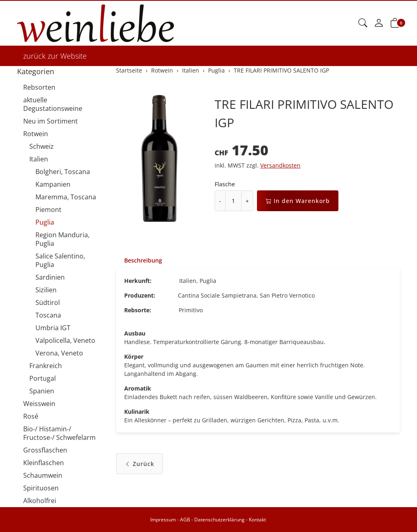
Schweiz (42, 146)
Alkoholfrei (40, 501)
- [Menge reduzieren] (220, 201)
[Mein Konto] (379, 23)
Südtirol (48, 302)
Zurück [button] (139, 464)
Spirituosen (41, 488)
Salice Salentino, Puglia (60, 260)
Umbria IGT (53, 328)
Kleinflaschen (44, 463)
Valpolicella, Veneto (65, 340)
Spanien (42, 391)
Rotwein (36, 134)
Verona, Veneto (59, 353)
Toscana (48, 315)
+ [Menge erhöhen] (247, 201)
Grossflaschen (45, 450)
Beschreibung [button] (143, 260)
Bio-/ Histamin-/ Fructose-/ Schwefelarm (59, 433)
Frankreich (46, 366)
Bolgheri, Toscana (63, 172)
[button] (363, 23)
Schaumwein (43, 475)
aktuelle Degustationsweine (53, 104)
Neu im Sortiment (50, 121)
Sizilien (46, 290)
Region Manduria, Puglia (63, 239)
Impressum (163, 520)
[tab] (139, 260)
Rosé (31, 416)
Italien (39, 159)
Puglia (45, 222)
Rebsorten (39, 87)
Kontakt (257, 520)
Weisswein (39, 404)
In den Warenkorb (298, 201)
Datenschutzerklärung (219, 520)
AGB (185, 520)
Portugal (43, 378)
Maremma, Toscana (66, 197)
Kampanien (53, 184)
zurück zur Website (55, 56)
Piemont (48, 210)
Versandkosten (280, 165)
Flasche (225, 184)
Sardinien (50, 277)
